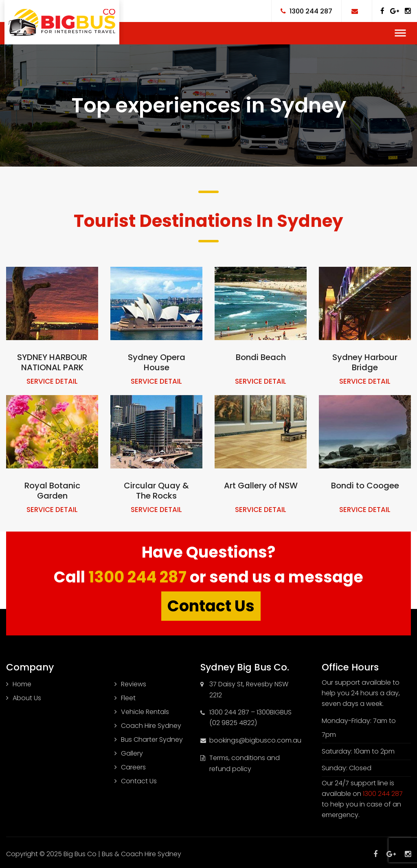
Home (22, 684)
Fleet (128, 698)
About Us (27, 698)
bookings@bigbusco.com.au (255, 740)
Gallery (132, 753)
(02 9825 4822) (233, 723)
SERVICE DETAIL (52, 381)
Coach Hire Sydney (151, 726)
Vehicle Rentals (145, 712)
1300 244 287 (137, 577)
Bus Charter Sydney (152, 739)
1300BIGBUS (274, 712)
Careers (133, 767)
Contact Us (211, 606)
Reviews (134, 684)
